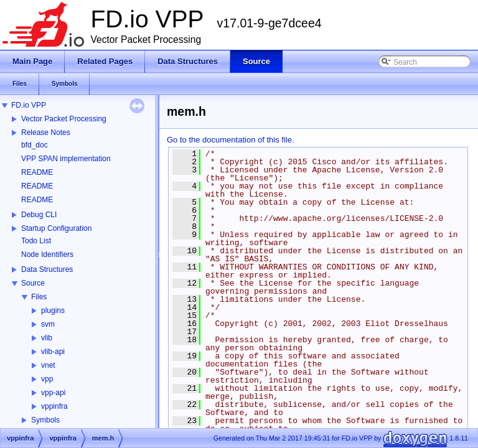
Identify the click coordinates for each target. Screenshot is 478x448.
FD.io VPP (29, 105)
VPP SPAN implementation (66, 159)
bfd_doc (35, 145)
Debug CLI (39, 215)
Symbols (45, 420)
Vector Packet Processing (64, 119)
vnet (48, 365)
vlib (47, 338)
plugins (53, 310)
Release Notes (46, 133)
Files (39, 297)
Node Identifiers (47, 254)
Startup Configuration (56, 228)
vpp (47, 379)
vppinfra (54, 406)
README (37, 172)
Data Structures (47, 269)
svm (48, 324)
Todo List (36, 241)
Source (33, 283)
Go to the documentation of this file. (231, 140)
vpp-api (53, 393)
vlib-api (53, 352)
